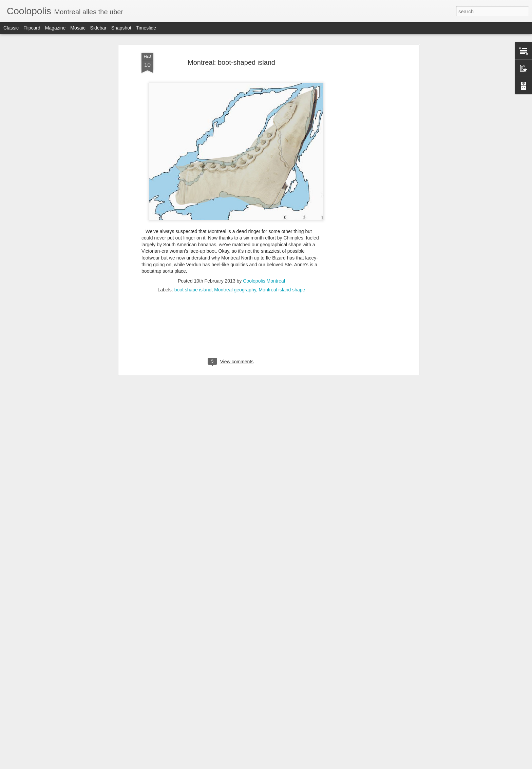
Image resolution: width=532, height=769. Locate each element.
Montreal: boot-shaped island (231, 60)
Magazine (55, 28)
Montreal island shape (282, 287)
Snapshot (121, 28)
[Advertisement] (359, 157)
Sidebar (98, 28)
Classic (11, 28)
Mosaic (78, 28)
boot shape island (193, 287)
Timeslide (146, 28)
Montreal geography (235, 287)
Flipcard (32, 28)
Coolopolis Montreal (264, 278)
